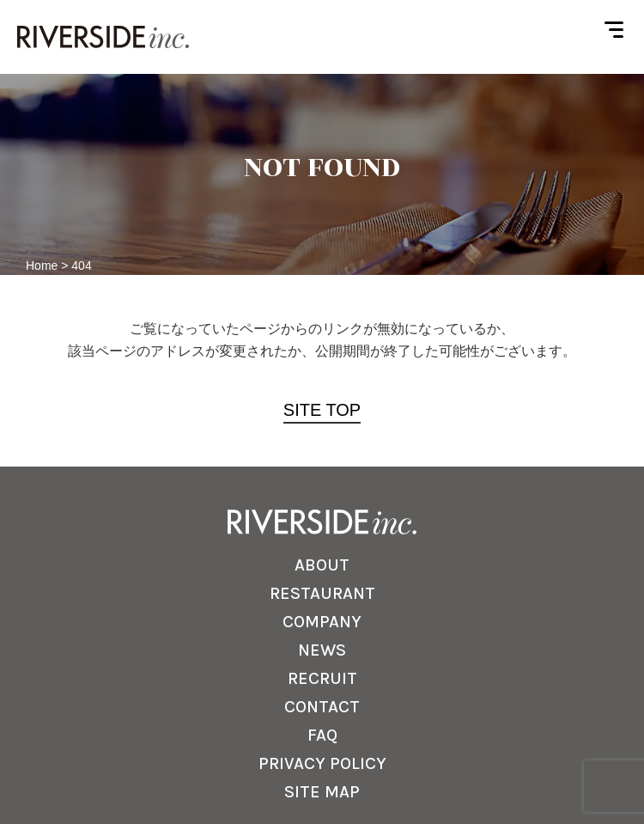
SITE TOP (322, 410)
